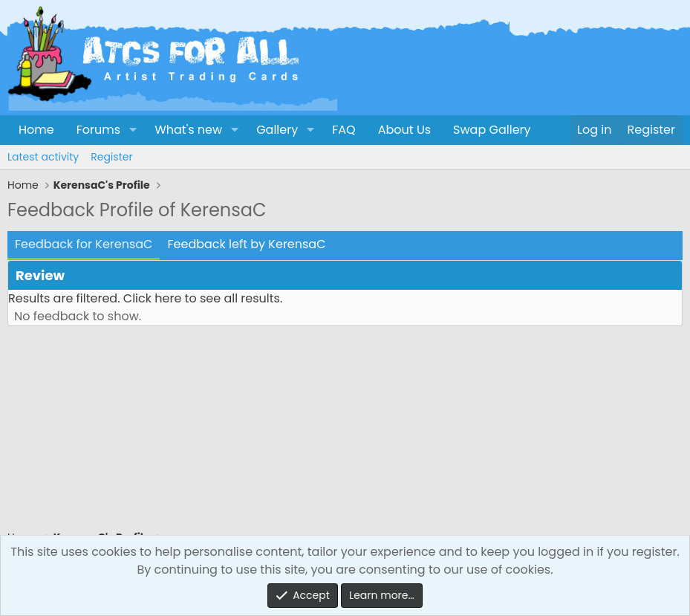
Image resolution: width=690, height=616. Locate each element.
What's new (188, 130)
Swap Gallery (492, 130)
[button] (133, 130)
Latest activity (43, 157)
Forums (98, 130)
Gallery (277, 130)
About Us (404, 130)
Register (111, 157)
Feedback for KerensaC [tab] (84, 244)
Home (36, 130)
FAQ (344, 130)
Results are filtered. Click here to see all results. (145, 298)
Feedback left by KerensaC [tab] (246, 244)
